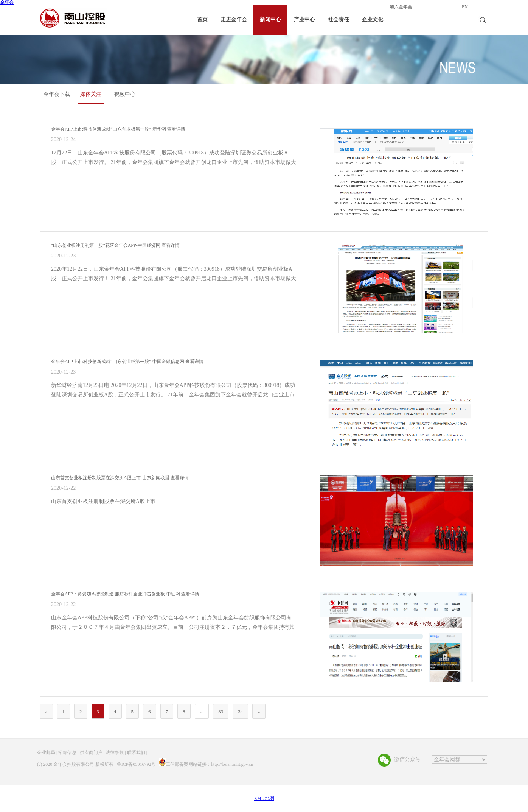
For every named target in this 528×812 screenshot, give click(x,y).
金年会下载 (57, 94)
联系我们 (136, 753)
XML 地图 (264, 798)
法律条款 (115, 753)
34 (240, 711)
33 (221, 711)
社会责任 (339, 19)
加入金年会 (401, 7)
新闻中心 (270, 19)
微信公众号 (407, 759)
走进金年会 (234, 19)
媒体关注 (91, 94)
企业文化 (373, 19)
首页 (202, 19)
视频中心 (125, 94)
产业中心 (304, 19)
